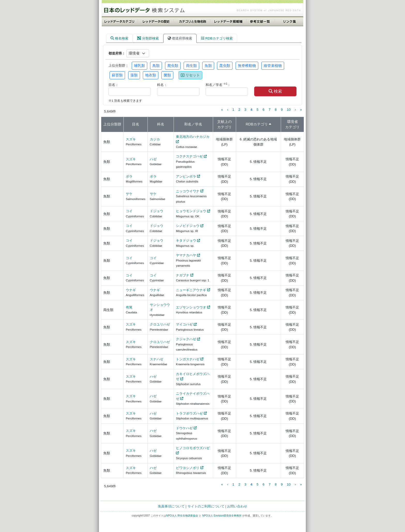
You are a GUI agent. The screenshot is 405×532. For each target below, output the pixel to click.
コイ (129, 211)
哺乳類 (139, 66)
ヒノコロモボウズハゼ (193, 448)
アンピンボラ (186, 176)
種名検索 (119, 38)
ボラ (129, 176)
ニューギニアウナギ (191, 290)
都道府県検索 (180, 38)
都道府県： (117, 53)
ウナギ (131, 290)
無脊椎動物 (247, 66)
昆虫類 (225, 66)
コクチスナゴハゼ (189, 156)
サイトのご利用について (206, 506)
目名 (136, 124)
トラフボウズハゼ (189, 413)
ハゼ (153, 159)
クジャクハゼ (186, 339)
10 (289, 110)
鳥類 (156, 66)
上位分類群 (112, 124)
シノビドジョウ (188, 226)
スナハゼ (157, 359)
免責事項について (171, 506)
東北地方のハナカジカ (193, 137)
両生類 (191, 66)
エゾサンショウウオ (191, 307)
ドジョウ (157, 211)
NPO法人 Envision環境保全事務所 (222, 516)
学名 (199, 124)
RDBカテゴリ (257, 124)
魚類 (208, 66)
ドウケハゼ (184, 428)
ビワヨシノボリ (188, 468)
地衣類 (151, 75)
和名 (188, 124)
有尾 (129, 307)
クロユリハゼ (160, 324)
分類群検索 (148, 38)
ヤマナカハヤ (186, 255)
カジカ (155, 139)
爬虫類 (173, 66)
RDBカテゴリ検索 (217, 38)
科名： (162, 85)
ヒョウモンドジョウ (191, 211)
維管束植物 (273, 66)
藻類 (134, 75)
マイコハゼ (184, 324)
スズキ (131, 139)
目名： (114, 85)
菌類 (167, 75)
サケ (129, 194)
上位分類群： (119, 65)
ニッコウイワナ (188, 191)
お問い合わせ (237, 506)
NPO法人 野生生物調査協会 (182, 516)
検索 (275, 91)
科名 (161, 124)
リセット (190, 75)
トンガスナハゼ (188, 359)
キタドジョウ (186, 240)
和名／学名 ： (218, 85)
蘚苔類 (117, 75)
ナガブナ (183, 275)
